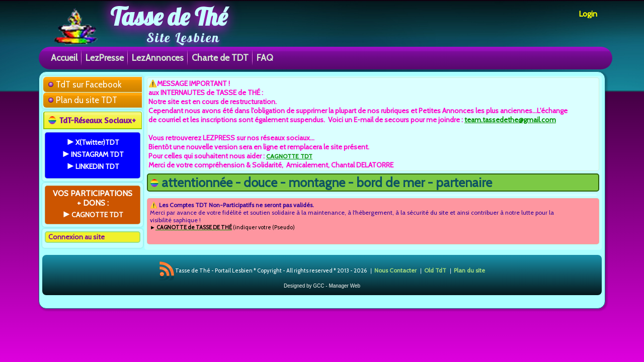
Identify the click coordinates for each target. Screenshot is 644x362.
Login (588, 14)
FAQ (265, 58)
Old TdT (435, 270)
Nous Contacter (395, 270)
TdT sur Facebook (89, 84)
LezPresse (105, 58)
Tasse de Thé (169, 17)
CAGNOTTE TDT (289, 156)
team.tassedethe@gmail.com (510, 120)
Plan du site (469, 270)
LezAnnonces (158, 58)
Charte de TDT (220, 58)
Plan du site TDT (87, 100)
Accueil (64, 58)
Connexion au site (76, 237)
